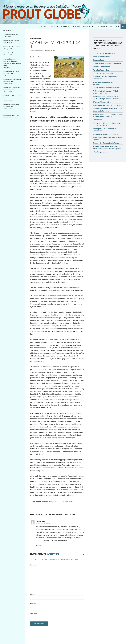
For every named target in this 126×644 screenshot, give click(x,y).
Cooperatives (36, 38)
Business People (99, 60)
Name (33, 594)
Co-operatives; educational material (107, 63)
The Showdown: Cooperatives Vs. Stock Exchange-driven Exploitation (107, 98)
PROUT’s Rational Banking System (106, 88)
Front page (43, 27)
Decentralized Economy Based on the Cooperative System (107, 124)
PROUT (54, 27)
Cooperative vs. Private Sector (105, 53)
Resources (101, 27)
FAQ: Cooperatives (100, 152)
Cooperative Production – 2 (104, 73)
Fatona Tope (41, 521)
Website (34, 613)
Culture (77, 27)
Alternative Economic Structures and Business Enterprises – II (107, 115)
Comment (35, 565)
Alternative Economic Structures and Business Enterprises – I (107, 110)
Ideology (65, 27)
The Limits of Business (102, 57)
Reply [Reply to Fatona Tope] (40, 546)
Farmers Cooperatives (101, 67)
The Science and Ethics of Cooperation (108, 105)
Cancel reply (83, 554)
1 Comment (51, 51)
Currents (87, 27)
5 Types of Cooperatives (102, 102)
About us (114, 27)
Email (33, 604)
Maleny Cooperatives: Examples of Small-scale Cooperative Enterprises (107, 147)
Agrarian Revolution (101, 70)
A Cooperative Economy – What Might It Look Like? (105, 92)
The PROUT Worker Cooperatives (106, 134)
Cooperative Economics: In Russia (106, 143)
